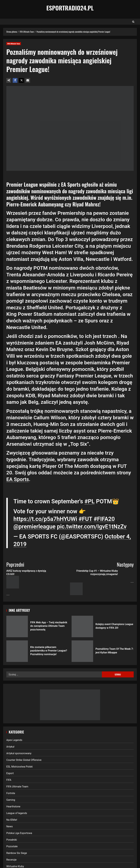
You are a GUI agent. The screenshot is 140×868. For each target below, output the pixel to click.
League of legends (17, 813)
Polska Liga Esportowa (19, 833)
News (10, 826)
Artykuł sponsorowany (19, 753)
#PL (89, 501)
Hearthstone (13, 807)
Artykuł (10, 747)
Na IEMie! (12, 820)
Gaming (11, 800)
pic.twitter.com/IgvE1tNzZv (92, 527)
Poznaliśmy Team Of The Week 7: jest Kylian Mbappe (82, 651)
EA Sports (18, 479)
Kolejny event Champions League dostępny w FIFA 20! (82, 626)
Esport (10, 773)
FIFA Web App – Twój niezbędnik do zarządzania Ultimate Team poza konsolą (17, 626)
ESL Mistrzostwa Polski (19, 767)
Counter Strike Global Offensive (24, 760)
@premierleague (34, 527)
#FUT (85, 519)
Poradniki (12, 840)
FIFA (9, 780)
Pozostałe (12, 846)
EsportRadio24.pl (70, 8)
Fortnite (11, 793)
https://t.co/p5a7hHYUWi (45, 519)
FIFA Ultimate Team (14, 44)
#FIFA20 (104, 519)
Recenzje (11, 860)
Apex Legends (14, 740)
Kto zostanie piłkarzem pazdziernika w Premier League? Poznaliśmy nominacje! (17, 651)
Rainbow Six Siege (17, 853)
